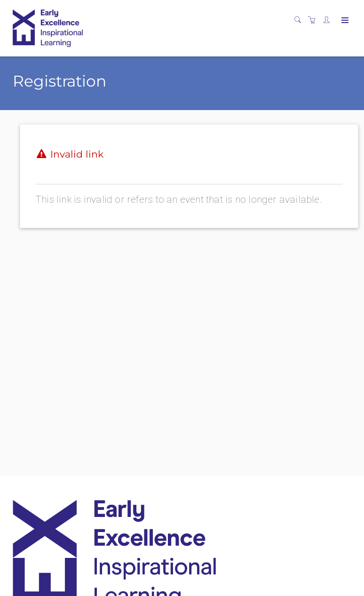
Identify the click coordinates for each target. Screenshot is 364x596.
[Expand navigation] (344, 21)
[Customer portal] (329, 20)
